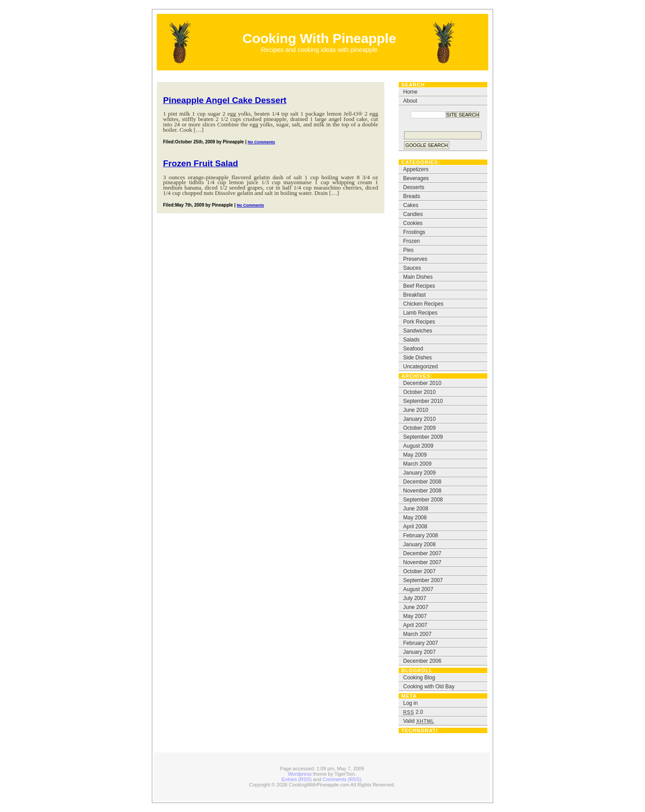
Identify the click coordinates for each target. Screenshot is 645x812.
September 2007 (423, 580)
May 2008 (415, 518)
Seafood (413, 349)
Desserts (414, 187)
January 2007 (419, 652)
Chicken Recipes (423, 304)
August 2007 (418, 589)
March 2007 (417, 634)
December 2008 (422, 482)
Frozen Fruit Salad (200, 163)
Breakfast (415, 295)
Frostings (414, 232)
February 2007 (421, 643)
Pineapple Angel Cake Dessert (225, 100)
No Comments (261, 142)
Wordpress (300, 774)
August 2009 (418, 446)
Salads (411, 340)
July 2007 (415, 598)
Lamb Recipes (420, 313)
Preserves (415, 259)
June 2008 (416, 509)
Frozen (411, 241)
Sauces (412, 268)
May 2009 (415, 455)
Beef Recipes (419, 286)
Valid (419, 721)
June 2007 (416, 607)
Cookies (413, 223)
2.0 (413, 712)
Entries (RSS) (297, 779)
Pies (408, 250)
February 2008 (421, 536)
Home (410, 92)
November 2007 (422, 562)
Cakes (411, 205)
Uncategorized (420, 367)
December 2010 (422, 383)
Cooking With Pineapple (319, 38)
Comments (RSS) (342, 779)
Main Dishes (418, 277)
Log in (411, 703)
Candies (413, 214)
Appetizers (416, 169)
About (410, 101)
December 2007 (422, 553)
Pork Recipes (419, 322)
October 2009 (419, 428)
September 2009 (423, 437)
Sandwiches (418, 331)
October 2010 (419, 392)
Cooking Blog (419, 678)
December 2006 (422, 661)
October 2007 (419, 571)
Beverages (416, 178)
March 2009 (417, 464)
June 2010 (416, 410)
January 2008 (419, 544)
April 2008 (415, 527)
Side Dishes (417, 358)
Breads (412, 196)
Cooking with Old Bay (429, 687)
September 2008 (423, 500)
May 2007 (415, 616)
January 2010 (419, 419)
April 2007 (415, 625)
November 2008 (422, 491)
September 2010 (423, 401)
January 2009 (419, 473)
